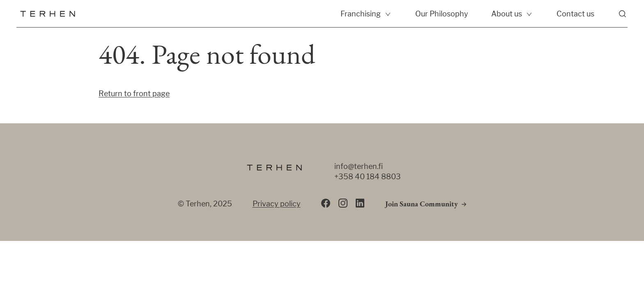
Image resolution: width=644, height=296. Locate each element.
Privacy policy (277, 204)
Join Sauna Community (422, 205)
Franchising (361, 14)
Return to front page (134, 94)
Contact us (575, 14)
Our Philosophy (442, 14)
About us (507, 14)
